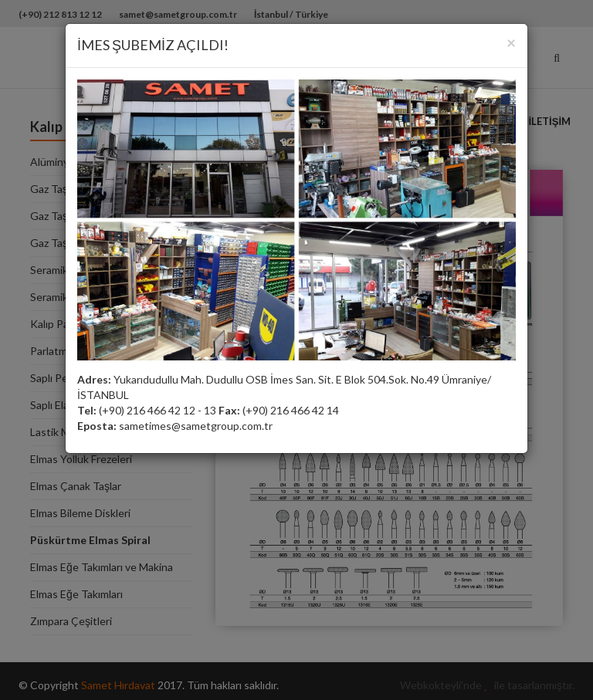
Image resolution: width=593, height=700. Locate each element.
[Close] (511, 42)
